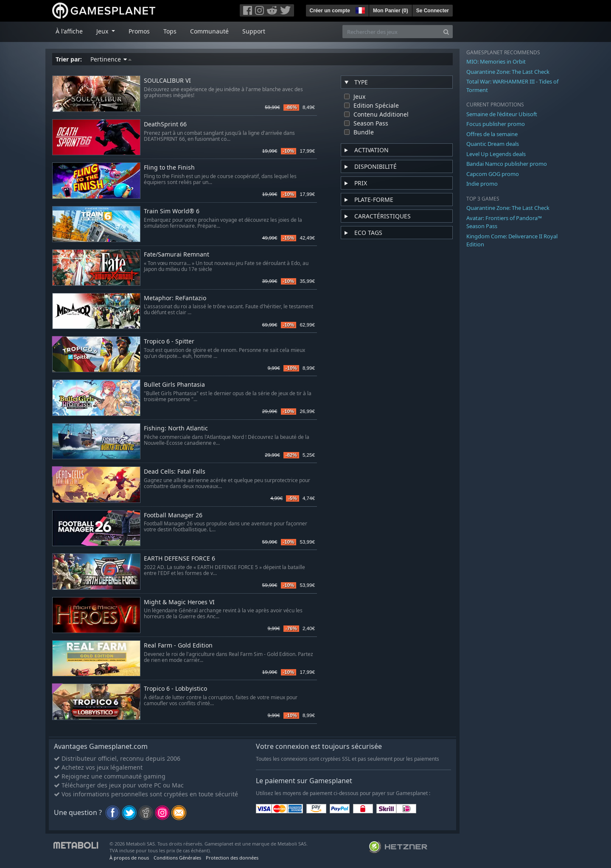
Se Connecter (433, 11)
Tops (170, 31)
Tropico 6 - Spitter (169, 342)
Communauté (209, 31)
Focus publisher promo (496, 124)
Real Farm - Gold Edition (178, 646)
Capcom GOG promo (493, 174)
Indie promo (482, 184)
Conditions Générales (177, 858)
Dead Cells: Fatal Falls (175, 472)
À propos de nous (129, 858)
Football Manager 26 (173, 515)
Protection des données (232, 858)
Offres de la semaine (492, 134)
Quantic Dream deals (493, 144)
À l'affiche (69, 31)
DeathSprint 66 (165, 124)
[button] (359, 9)
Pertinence (111, 59)
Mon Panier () (391, 11)
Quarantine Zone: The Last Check (508, 72)
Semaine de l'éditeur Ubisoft (502, 114)
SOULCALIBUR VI (167, 81)
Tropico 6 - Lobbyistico (175, 689)
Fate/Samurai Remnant (177, 255)
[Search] (446, 32)
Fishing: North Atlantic (176, 428)
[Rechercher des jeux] (391, 32)
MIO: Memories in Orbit (496, 61)
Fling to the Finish (169, 168)
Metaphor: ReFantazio (175, 298)
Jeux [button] (103, 31)
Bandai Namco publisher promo (507, 164)
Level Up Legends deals (496, 154)
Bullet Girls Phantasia (174, 385)
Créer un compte (330, 11)
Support (254, 31)
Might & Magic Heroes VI (179, 602)
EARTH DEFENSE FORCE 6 (179, 559)
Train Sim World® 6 (172, 211)
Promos (139, 31)
